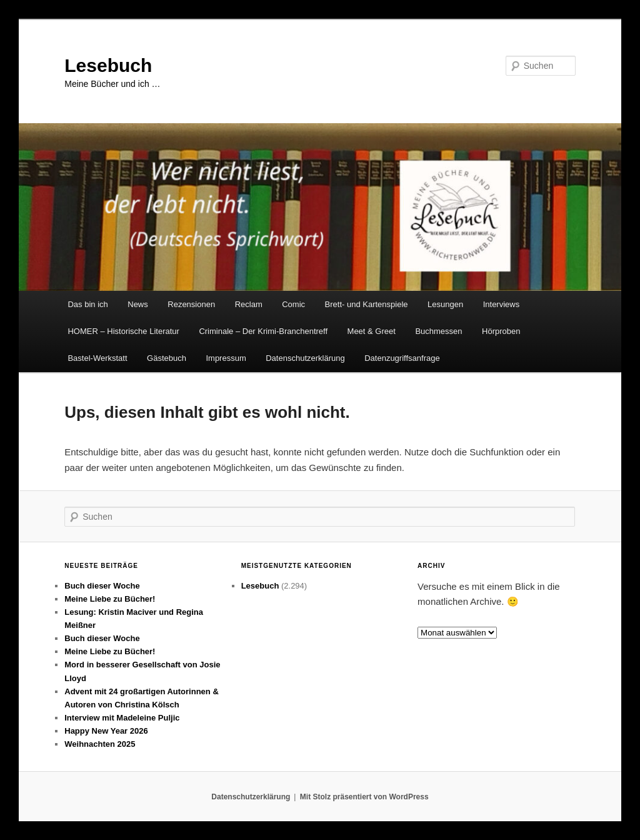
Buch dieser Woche (102, 586)
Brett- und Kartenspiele (367, 304)
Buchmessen (438, 331)
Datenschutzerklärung (305, 358)
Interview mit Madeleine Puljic (122, 718)
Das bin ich (87, 304)
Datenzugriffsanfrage (402, 358)
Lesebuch (108, 65)
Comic (293, 304)
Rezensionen (191, 304)
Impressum (226, 358)
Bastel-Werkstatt (97, 358)
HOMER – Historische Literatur (123, 331)
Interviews (502, 304)
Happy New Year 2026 (106, 731)
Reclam (249, 304)
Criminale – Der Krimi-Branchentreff (263, 331)
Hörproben (501, 331)
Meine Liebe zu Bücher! (110, 599)
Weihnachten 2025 (100, 744)
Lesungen (445, 304)
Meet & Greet (372, 331)
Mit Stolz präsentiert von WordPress (364, 797)
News (138, 304)
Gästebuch (167, 358)
